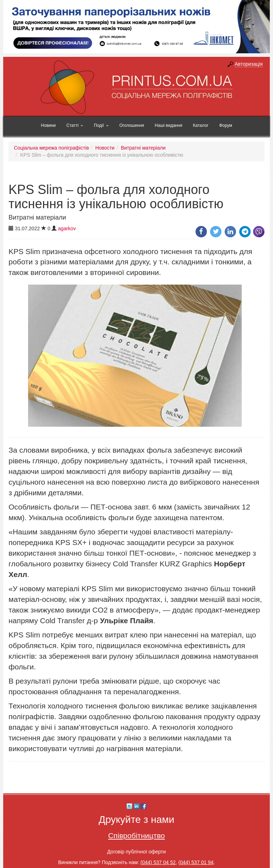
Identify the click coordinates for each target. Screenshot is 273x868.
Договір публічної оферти (136, 852)
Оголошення (132, 125)
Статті (75, 125)
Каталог (201, 125)
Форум (225, 125)
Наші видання (168, 125)
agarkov (67, 228)
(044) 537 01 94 (196, 862)
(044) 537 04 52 (158, 862)
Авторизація (249, 64)
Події (101, 125)
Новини (48, 125)
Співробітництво (136, 835)
